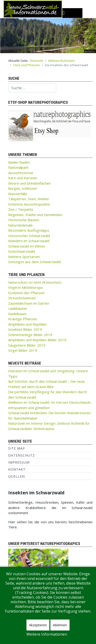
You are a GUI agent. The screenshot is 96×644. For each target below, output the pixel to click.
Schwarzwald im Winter (27, 246)
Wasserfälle (18, 194)
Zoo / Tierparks (21, 209)
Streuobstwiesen (22, 298)
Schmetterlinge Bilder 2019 (30, 335)
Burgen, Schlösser (23, 188)
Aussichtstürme (21, 173)
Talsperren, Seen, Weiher (29, 199)
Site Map (17, 448)
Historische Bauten (24, 220)
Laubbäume (18, 308)
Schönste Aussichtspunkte (29, 204)
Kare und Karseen (23, 178)
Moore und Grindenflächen (30, 183)
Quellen (17, 476)
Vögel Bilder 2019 (23, 350)
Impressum (19, 462)
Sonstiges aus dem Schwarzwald (34, 262)
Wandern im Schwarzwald (29, 241)
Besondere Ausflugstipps (29, 230)
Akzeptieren (38, 625)
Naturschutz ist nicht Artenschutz (35, 282)
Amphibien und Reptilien (27, 324)
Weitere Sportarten (24, 257)
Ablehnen (60, 625)
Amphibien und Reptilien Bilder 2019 (37, 340)
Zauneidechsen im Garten (29, 303)
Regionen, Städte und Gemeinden (35, 215)
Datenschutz (22, 455)
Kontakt (17, 469)
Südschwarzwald (22, 251)
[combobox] (32, 88)
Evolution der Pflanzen (26, 293)
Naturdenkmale (20, 225)
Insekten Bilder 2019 (25, 329)
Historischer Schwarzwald (29, 236)
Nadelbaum (17, 314)
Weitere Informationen (47, 634)
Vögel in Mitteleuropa (25, 287)
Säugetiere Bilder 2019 (27, 345)
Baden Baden (19, 162)
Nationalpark (18, 167)
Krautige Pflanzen (23, 319)
